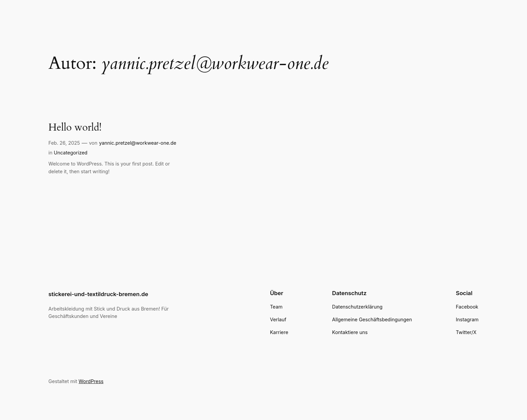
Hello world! (75, 128)
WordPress (91, 381)
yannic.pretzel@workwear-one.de (138, 143)
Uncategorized (71, 153)
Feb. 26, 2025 (64, 143)
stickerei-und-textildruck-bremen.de (98, 294)
